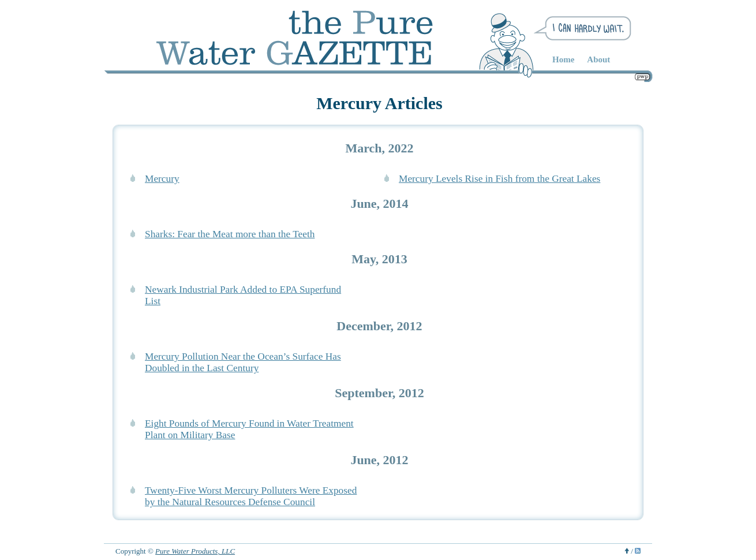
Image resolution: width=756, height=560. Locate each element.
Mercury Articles (379, 103)
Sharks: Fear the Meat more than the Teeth (230, 234)
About (598, 59)
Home (563, 59)
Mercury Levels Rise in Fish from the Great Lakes (499, 179)
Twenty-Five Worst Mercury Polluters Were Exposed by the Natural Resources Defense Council (251, 496)
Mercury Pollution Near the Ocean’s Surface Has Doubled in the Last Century (243, 362)
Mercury (162, 179)
